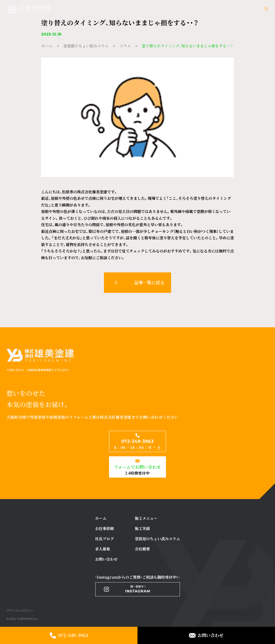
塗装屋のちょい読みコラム (86, 46)
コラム (125, 46)
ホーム (47, 46)
